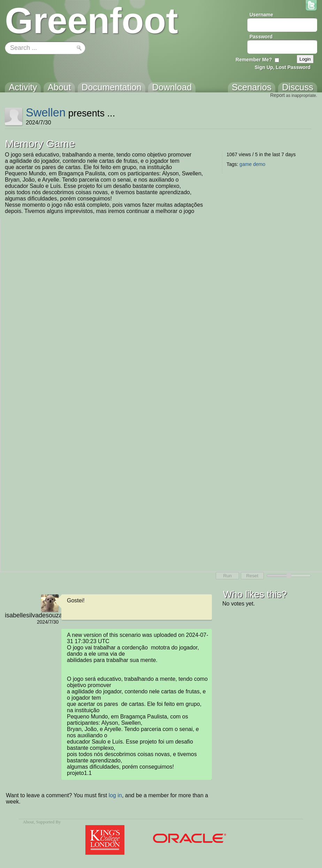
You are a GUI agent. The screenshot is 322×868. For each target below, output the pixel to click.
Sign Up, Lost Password (283, 67)
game (246, 164)
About (28, 822)
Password (261, 37)
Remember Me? (254, 60)
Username (261, 15)
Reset (252, 576)
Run (227, 576)
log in (115, 795)
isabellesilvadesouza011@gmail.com (32, 615)
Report (277, 95)
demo (259, 164)
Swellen (46, 112)
